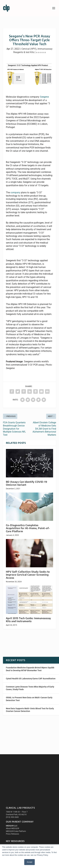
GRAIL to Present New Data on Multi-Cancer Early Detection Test (29, 699)
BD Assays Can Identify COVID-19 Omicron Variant (27, 483)
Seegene (44, 97)
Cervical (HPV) (29, 49)
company (15, 192)
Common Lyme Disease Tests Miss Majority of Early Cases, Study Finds (30, 688)
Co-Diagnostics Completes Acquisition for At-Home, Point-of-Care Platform (28, 528)
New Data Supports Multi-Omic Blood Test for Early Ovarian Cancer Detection (30, 710)
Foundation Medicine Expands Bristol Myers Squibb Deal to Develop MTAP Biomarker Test (30, 669)
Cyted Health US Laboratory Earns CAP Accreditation (31, 679)
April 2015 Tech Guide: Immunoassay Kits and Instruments (28, 620)
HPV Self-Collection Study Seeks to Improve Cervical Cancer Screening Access (28, 575)
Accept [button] (29, 862)
